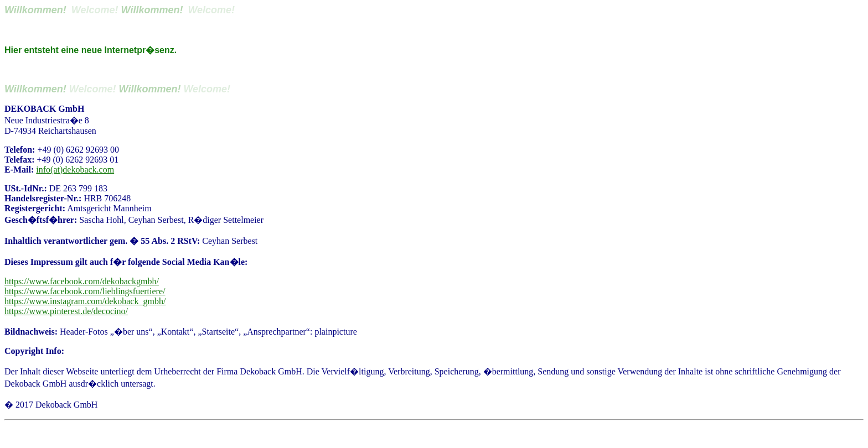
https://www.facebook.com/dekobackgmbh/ (82, 281)
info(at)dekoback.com (75, 170)
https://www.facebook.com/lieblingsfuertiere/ (85, 291)
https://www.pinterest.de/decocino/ (66, 311)
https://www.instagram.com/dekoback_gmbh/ (85, 301)
